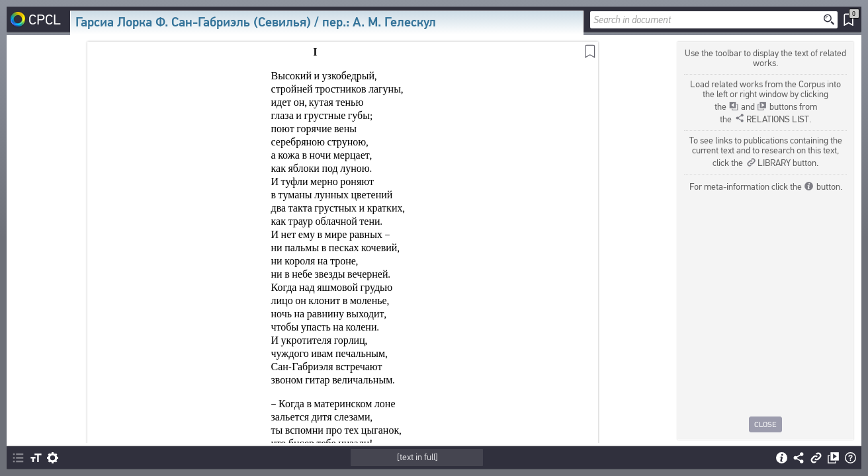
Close (765, 424)
